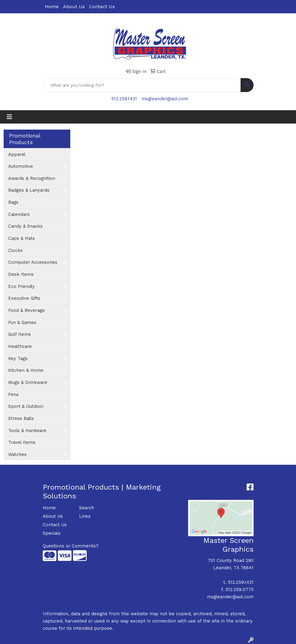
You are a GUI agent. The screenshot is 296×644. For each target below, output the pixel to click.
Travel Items (22, 442)
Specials (52, 533)
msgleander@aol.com (165, 99)
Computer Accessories (33, 262)
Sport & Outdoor (26, 406)
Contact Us (102, 7)
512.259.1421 (124, 99)
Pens (13, 395)
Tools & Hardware (27, 431)
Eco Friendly (22, 286)
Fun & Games (22, 322)
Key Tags (18, 358)
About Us (74, 7)
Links (85, 516)
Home (52, 7)
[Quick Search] (142, 85)
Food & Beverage (27, 310)
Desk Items (21, 274)
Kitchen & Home (26, 370)
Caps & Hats (22, 238)
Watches (17, 454)
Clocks (15, 250)
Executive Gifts (24, 298)
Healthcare (20, 346)
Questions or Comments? (71, 546)
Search (86, 508)
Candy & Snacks (25, 226)
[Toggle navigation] (9, 117)
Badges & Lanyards (29, 190)
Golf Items (20, 334)
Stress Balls (21, 418)
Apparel (17, 154)
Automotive (21, 166)
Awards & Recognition (32, 178)
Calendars (19, 214)
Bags (13, 202)
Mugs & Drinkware (28, 382)
